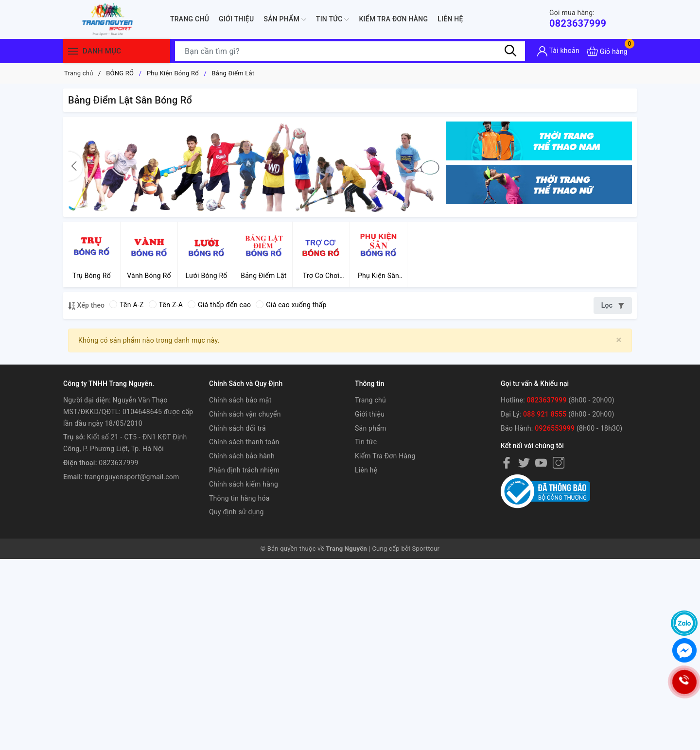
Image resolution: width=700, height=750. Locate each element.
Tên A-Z (126, 305)
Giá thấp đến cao (219, 305)
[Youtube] (541, 463)
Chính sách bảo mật (240, 400)
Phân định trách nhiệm (244, 470)
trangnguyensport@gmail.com (132, 477)
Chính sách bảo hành (242, 456)
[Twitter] (524, 463)
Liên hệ (450, 19)
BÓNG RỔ (120, 73)
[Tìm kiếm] (510, 51)
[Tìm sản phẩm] (350, 51)
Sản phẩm (285, 19)
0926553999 (555, 428)
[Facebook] (507, 463)
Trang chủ (190, 19)
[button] (75, 166)
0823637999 (578, 19)
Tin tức (333, 19)
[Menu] (73, 51)
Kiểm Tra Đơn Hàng (393, 19)
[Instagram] (559, 463)
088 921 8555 (545, 414)
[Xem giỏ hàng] (607, 51)
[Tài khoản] (558, 51)
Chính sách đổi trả (237, 428)
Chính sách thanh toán (244, 442)
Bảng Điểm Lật (233, 73)
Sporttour (426, 549)
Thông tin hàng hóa (239, 498)
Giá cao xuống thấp (291, 305)
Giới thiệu (236, 19)
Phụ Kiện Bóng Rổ (173, 73)
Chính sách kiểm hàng (244, 484)
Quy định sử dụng (236, 512)
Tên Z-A (166, 305)
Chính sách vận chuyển (245, 414)
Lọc (613, 305)
